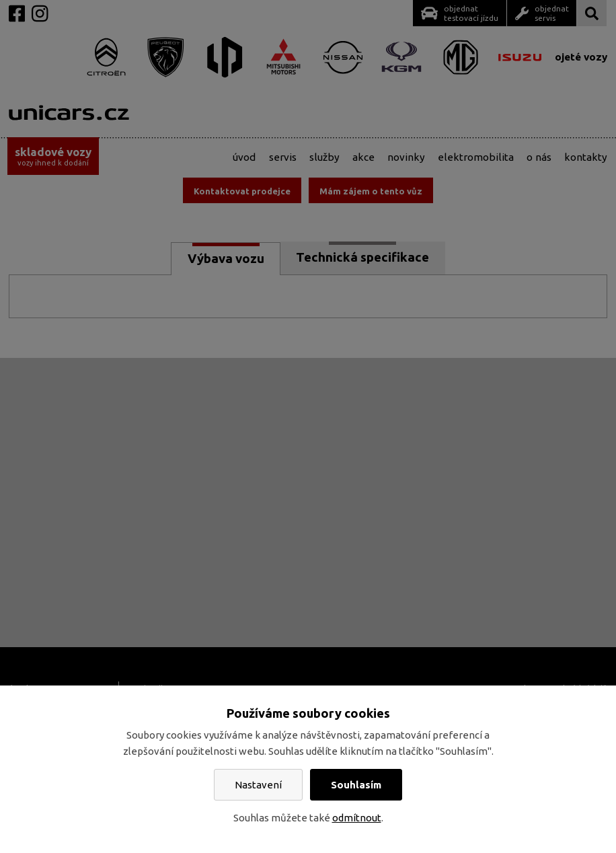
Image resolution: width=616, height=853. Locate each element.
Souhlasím (356, 785)
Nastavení (258, 785)
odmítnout (357, 818)
